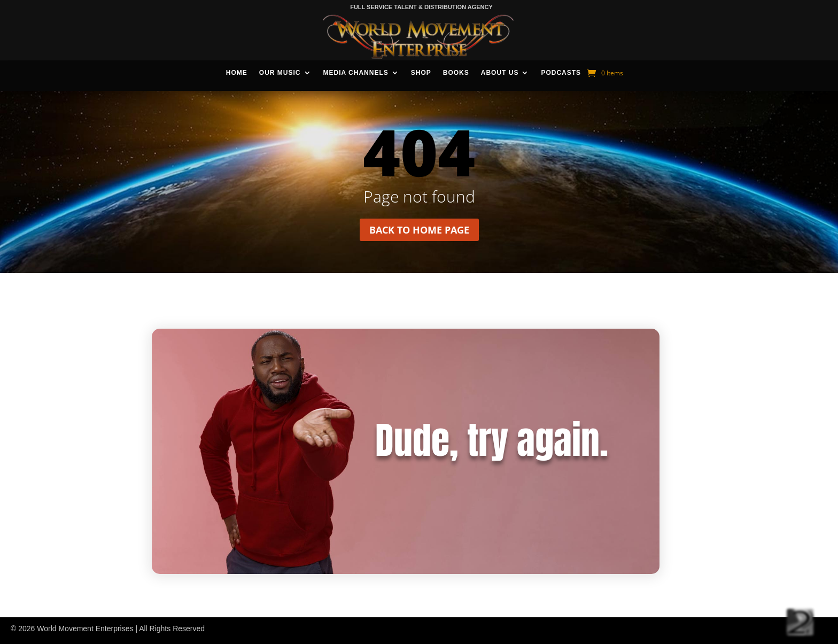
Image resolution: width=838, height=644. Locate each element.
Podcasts (561, 73)
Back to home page (419, 230)
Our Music (280, 73)
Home (237, 73)
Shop (421, 73)
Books (456, 73)
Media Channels (356, 73)
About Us (500, 73)
